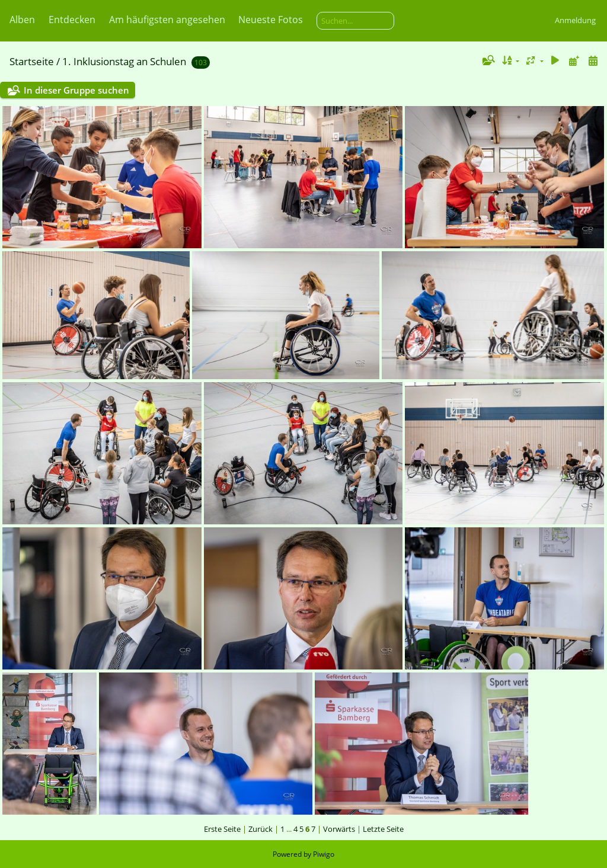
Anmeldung (575, 20)
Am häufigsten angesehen (167, 20)
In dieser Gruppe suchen (76, 90)
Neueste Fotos (271, 20)
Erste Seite (222, 829)
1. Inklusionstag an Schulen (124, 61)
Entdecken (72, 20)
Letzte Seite (383, 829)
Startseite (32, 61)
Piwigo (324, 854)
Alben (22, 20)
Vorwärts (339, 829)
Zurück (261, 829)
